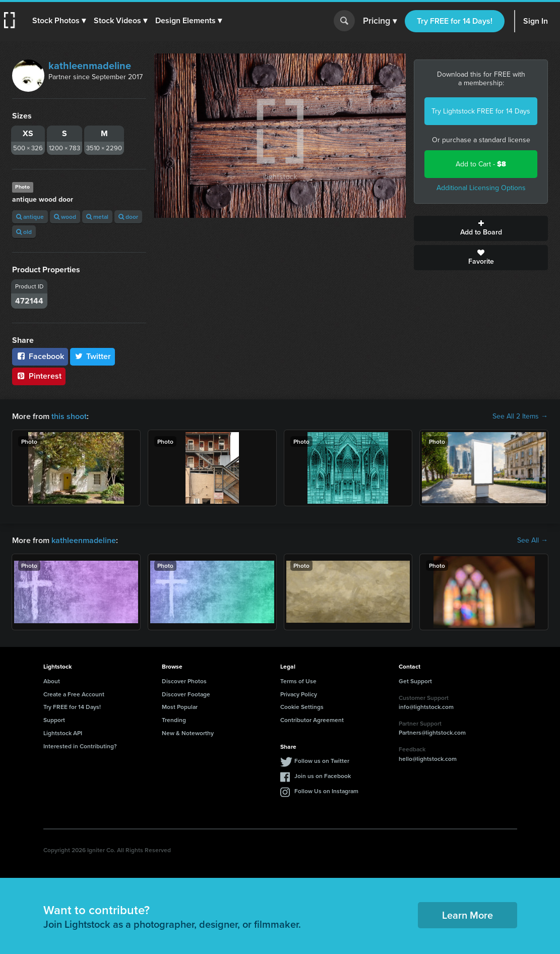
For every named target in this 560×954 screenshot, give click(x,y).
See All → (533, 541)
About (52, 681)
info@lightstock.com (426, 707)
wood (65, 217)
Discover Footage (186, 694)
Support (54, 720)
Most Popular (180, 707)
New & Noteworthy (188, 733)
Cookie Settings (302, 707)
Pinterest (39, 376)
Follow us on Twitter (322, 761)
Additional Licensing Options (481, 188)
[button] (59, 21)
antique (30, 217)
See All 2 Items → (520, 416)
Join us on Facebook (323, 776)
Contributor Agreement (312, 720)
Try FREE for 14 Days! (455, 21)
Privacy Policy (299, 694)
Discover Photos (184, 681)
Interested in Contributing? (80, 746)
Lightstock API (63, 733)
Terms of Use (298, 681)
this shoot (69, 416)
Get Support (415, 681)
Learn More (468, 915)
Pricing (380, 21)
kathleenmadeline (90, 66)
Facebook (40, 356)
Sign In (536, 21)
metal (97, 217)
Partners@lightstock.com (432, 732)
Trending (174, 720)
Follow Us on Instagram (326, 791)
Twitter (93, 356)
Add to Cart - (481, 164)
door (128, 217)
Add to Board (481, 228)
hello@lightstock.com (428, 759)
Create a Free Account (74, 694)
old (24, 232)
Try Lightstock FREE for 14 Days (481, 111)
